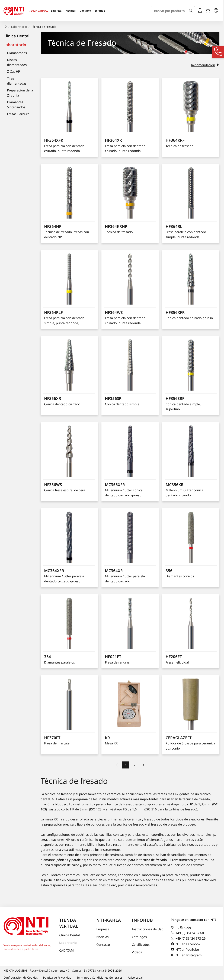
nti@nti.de (181, 927)
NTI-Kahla (109, 920)
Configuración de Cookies (21, 978)
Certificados (141, 945)
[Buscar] (191, 11)
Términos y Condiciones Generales (100, 978)
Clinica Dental (16, 36)
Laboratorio (15, 45)
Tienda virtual (69, 923)
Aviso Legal (135, 978)
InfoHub (100, 11)
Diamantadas (17, 53)
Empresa (56, 11)
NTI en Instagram (186, 955)
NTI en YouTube (185, 949)
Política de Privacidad (57, 978)
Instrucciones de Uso (148, 929)
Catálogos (139, 937)
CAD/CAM (66, 950)
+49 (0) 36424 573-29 (188, 938)
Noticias (71, 11)
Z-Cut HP (14, 71)
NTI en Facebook (186, 944)
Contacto (85, 11)
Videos (137, 952)
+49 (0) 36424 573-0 (187, 933)
